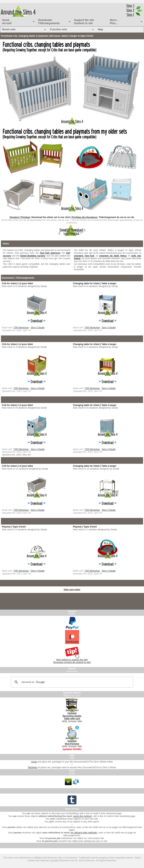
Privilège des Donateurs (85, 217)
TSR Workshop (21, 328)
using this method (82, 816)
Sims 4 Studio (37, 328)
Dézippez (33, 767)
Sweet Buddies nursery (33, 256)
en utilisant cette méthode (84, 833)
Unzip (34, 762)
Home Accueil (7, 22)
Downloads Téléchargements (49, 22)
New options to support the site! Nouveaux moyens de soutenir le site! (72, 661)
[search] (71, 682)
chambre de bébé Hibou (113, 256)
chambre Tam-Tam (84, 256)
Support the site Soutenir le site (84, 22)
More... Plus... (114, 22)
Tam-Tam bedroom (50, 253)
